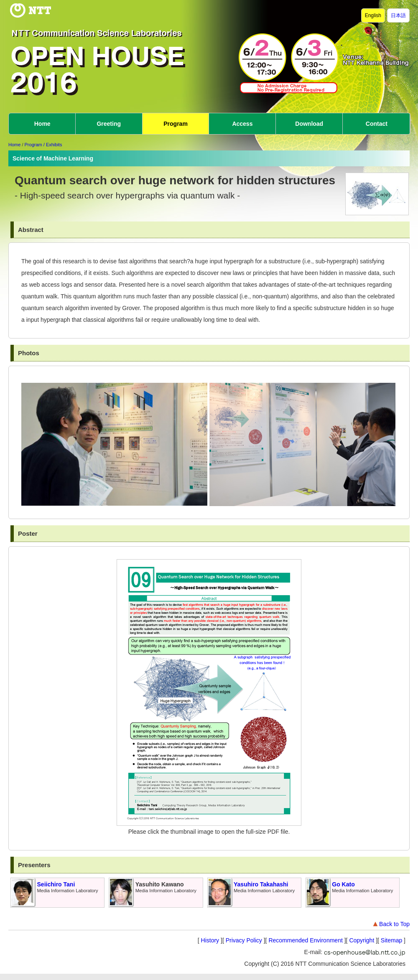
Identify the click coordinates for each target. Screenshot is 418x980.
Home (42, 124)
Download (309, 124)
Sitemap (391, 940)
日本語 (398, 15)
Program (176, 124)
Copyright (362, 940)
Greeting (109, 124)
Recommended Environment (305, 940)
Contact (377, 124)
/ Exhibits (53, 145)
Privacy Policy (244, 940)
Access (242, 124)
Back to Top (391, 924)
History (210, 940)
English (373, 15)
